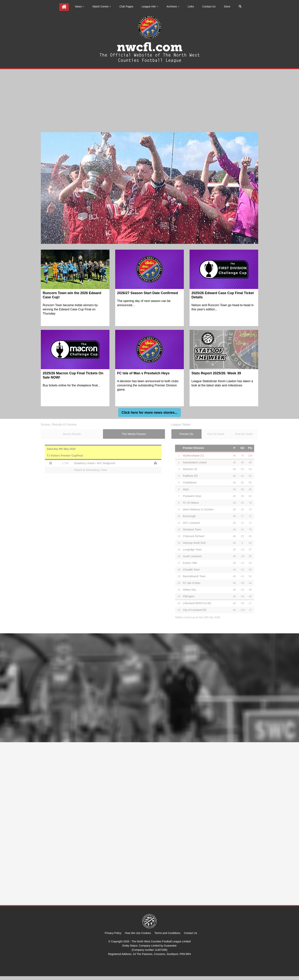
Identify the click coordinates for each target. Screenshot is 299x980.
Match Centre (102, 6)
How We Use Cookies (138, 933)
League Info (150, 6)
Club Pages (126, 6)
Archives (173, 6)
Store (227, 6)
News (80, 6)
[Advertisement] (149, 98)
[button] (149, 413)
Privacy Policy (113, 933)
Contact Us (209, 6)
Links (191, 6)
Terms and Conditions (167, 933)
